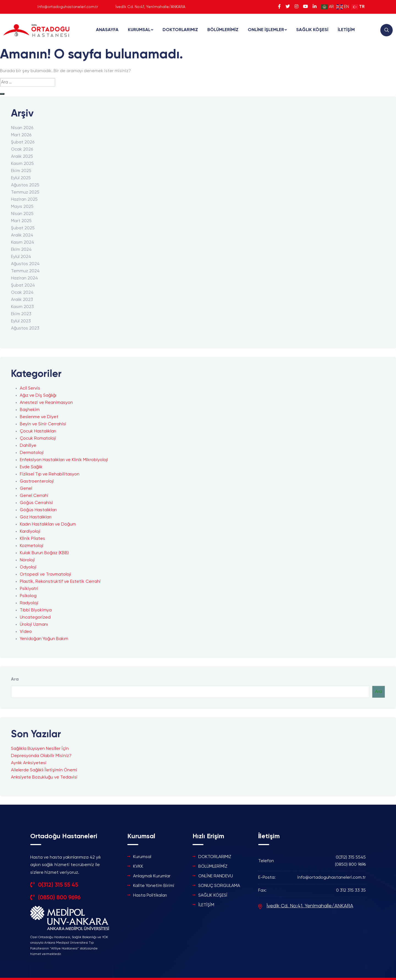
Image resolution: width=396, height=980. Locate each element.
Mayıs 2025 (22, 207)
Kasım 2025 (22, 164)
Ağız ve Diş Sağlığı (38, 396)
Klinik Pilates (32, 539)
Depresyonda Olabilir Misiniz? (41, 756)
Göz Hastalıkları (36, 517)
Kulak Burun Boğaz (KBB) (44, 553)
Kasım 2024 (23, 243)
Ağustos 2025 (25, 185)
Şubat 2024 (23, 285)
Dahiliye (28, 446)
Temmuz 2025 (25, 192)
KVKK (138, 867)
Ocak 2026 (22, 149)
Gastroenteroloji (37, 481)
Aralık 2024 (22, 235)
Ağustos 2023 (25, 328)
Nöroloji (27, 560)
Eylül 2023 (21, 321)
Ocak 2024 (22, 293)
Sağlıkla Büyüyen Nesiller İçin (40, 749)
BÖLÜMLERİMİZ (223, 30)
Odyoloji (28, 567)
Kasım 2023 (22, 307)
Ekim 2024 (21, 250)
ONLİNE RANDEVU (216, 876)
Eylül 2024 (21, 257)
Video (26, 632)
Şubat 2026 (23, 142)
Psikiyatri (29, 589)
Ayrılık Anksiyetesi (29, 763)
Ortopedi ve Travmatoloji (46, 575)
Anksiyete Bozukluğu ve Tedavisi (44, 777)
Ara (15, 679)
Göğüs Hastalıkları (38, 510)
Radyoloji (29, 603)
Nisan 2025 (22, 214)
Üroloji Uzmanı (34, 625)
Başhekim (30, 410)
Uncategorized (35, 617)
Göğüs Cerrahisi (36, 503)
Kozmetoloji (32, 546)
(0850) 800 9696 (59, 897)
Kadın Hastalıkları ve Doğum (48, 524)
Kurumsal (142, 857)
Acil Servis (30, 388)
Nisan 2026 (22, 128)
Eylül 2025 (21, 178)
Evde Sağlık (31, 467)
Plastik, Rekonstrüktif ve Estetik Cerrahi (60, 582)
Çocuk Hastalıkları (38, 431)
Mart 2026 (21, 135)
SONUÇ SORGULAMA (219, 886)
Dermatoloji (32, 453)
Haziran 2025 (24, 200)
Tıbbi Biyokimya (36, 610)
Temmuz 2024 (25, 271)
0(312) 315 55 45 (58, 885)
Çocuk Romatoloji (38, 439)
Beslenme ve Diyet (39, 417)
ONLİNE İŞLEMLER (266, 30)
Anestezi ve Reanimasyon (46, 403)
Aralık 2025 (22, 157)
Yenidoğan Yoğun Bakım (44, 639)
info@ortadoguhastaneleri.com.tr (68, 7)
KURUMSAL (139, 30)
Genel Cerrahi (34, 496)
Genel (26, 489)
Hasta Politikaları (150, 895)
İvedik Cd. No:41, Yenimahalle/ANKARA (310, 906)
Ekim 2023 (21, 314)
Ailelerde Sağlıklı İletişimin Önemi (44, 770)
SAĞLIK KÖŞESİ (312, 30)
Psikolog (28, 596)
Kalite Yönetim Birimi (154, 886)
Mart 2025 (21, 221)
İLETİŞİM (346, 30)
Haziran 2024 (24, 278)
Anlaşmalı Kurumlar (152, 876)
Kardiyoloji (30, 532)
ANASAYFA (107, 30)
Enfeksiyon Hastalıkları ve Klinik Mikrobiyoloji (64, 460)
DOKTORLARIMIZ (180, 30)
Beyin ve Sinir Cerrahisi (43, 424)
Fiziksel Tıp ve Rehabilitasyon (50, 474)
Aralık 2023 (22, 300)
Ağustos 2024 (25, 264)
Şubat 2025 (23, 228)
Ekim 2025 (21, 171)
